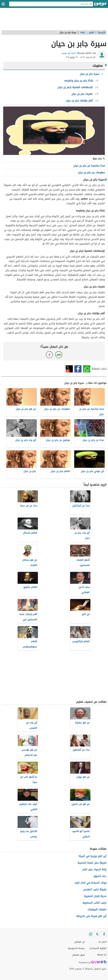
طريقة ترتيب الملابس (95, 889)
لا (49, 355)
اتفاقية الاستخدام (98, 948)
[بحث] (91, 4)
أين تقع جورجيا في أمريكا (92, 856)
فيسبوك (78, 369)
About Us (102, 955)
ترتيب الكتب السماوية (94, 903)
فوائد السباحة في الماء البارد (90, 883)
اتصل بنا (103, 942)
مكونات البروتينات (97, 909)
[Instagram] (91, 934)
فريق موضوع (79, 955)
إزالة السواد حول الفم (94, 869)
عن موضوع (80, 942)
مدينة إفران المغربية (95, 896)
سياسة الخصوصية (76, 948)
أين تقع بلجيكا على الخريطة (91, 916)
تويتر (69, 369)
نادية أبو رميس (69, 53)
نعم (59, 355)
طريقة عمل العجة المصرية (92, 863)
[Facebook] (104, 934)
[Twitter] (97, 934)
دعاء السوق (100, 876)
